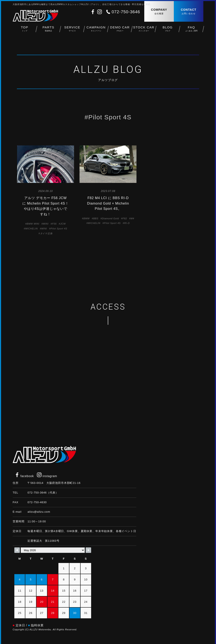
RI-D (127, 223)
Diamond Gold (110, 218)
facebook (24, 476)
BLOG (168, 30)
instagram (47, 476)
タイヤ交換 (46, 233)
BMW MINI (33, 224)
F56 (54, 224)
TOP (25, 30)
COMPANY (159, 12)
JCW (63, 224)
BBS (96, 218)
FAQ (191, 30)
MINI (46, 224)
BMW (87, 218)
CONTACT (189, 12)
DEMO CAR (120, 30)
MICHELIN (32, 229)
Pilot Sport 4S (59, 229)
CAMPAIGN (96, 30)
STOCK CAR (144, 30)
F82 (125, 218)
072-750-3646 (126, 12)
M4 (132, 218)
